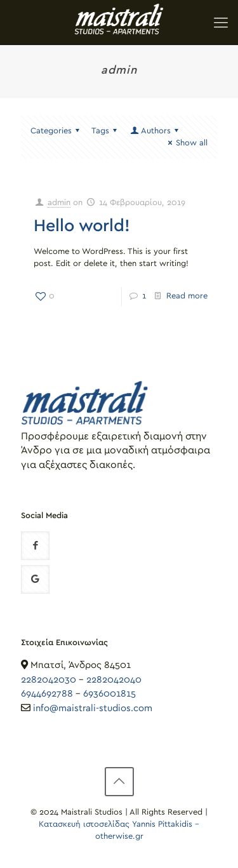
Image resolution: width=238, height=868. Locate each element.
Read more (187, 296)
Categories (57, 131)
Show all (186, 143)
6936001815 (109, 694)
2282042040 (114, 680)
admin (59, 203)
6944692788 (47, 694)
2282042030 (49, 680)
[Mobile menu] (221, 19)
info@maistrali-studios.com (93, 708)
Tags (106, 131)
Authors (155, 131)
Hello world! (82, 226)
